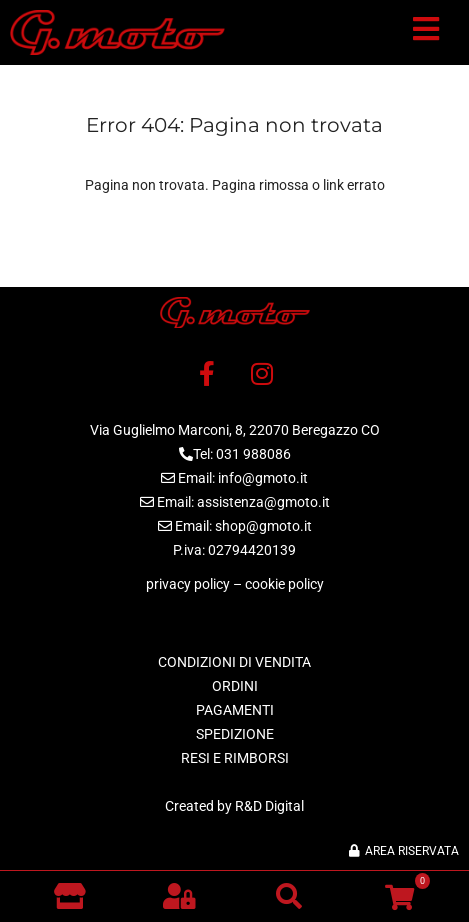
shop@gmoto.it (263, 526)
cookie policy (284, 584)
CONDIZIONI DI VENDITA (234, 662)
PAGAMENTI (235, 710)
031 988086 (253, 454)
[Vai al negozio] (69, 896)
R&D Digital (269, 806)
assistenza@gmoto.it (263, 502)
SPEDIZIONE (235, 734)
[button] (426, 33)
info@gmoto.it (263, 478)
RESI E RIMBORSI (235, 758)
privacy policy (188, 584)
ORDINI (235, 686)
